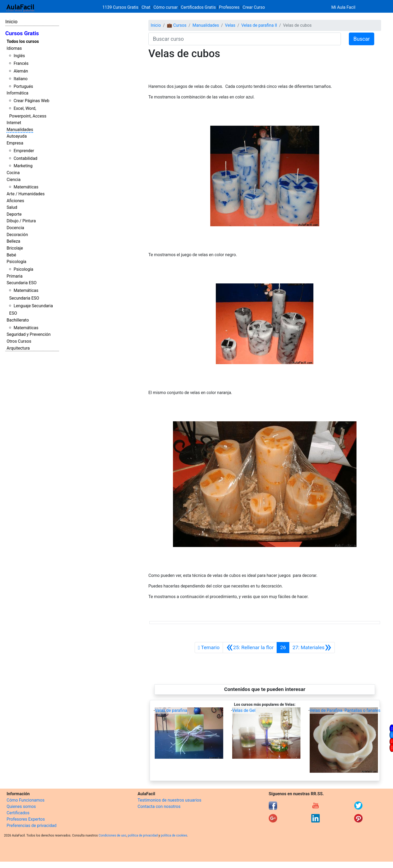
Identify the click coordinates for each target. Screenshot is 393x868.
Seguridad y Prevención (29, 334)
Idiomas (14, 48)
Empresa (15, 143)
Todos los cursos (23, 41)
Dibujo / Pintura (21, 221)
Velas (230, 25)
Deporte (14, 214)
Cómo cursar (166, 7)
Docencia (15, 228)
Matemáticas (26, 187)
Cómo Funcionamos (26, 800)
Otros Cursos (19, 341)
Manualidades (20, 130)
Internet (14, 123)
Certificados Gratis (198, 7)
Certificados (18, 813)
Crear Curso (254, 7)
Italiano (20, 79)
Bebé (11, 255)
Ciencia (14, 180)
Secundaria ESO (22, 283)
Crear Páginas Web (31, 101)
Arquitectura (18, 348)
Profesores (229, 7)
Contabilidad (25, 158)
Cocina (13, 173)
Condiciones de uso (113, 835)
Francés (21, 63)
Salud (12, 207)
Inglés (19, 56)
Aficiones (15, 201)
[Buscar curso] (245, 39)
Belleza (13, 241)
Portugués (23, 86)
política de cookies (174, 835)
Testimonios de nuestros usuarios (169, 800)
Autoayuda (17, 136)
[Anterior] (250, 648)
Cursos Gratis (22, 33)
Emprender (24, 151)
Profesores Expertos (26, 819)
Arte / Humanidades (26, 194)
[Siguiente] (312, 648)
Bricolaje (15, 248)
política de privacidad (143, 835)
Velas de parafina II (259, 25)
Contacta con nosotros (159, 806)
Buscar (362, 39)
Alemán (21, 71)
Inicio (11, 22)
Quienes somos (21, 806)
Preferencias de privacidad (32, 826)
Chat (146, 7)
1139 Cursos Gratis (121, 7)
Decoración (17, 235)
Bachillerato (18, 320)
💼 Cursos (177, 25)
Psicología (16, 262)
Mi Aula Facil (343, 7)
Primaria (15, 276)
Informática (17, 93)
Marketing (23, 166)
